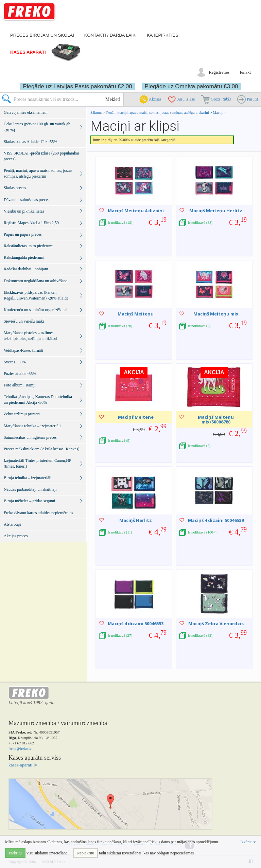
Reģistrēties (219, 72)
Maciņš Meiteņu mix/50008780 (216, 419)
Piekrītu (15, 853)
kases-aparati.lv (23, 765)
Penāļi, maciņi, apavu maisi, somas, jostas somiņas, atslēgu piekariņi (158, 112)
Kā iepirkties (162, 35)
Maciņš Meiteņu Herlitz (216, 211)
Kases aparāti (28, 52)
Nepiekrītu (85, 853)
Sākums (96, 112)
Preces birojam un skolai (42, 35)
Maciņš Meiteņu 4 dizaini (136, 211)
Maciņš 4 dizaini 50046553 (136, 623)
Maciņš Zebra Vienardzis (216, 623)
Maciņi (218, 112)
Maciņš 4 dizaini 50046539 (216, 520)
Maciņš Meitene (136, 417)
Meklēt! (113, 99)
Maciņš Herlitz (136, 520)
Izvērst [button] (248, 842)
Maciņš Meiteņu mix (216, 314)
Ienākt (245, 72)
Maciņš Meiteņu (136, 314)
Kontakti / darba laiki (110, 35)
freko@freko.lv (20, 748)
